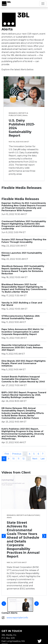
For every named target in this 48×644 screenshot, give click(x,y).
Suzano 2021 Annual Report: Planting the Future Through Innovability (24, 241)
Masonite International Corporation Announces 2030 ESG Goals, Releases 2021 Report (22, 348)
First (8, 454)
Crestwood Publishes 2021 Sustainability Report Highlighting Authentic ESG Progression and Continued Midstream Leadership (24, 225)
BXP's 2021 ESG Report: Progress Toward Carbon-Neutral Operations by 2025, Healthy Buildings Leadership (24, 395)
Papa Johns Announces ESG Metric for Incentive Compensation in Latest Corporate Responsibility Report (23, 332)
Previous (17, 454)
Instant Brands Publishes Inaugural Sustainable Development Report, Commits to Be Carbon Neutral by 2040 (23, 379)
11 (19, 458)
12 (24, 458)
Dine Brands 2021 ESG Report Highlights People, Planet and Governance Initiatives (24, 363)
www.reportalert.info (17, 618)
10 (14, 458)
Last (43, 458)
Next (36, 458)
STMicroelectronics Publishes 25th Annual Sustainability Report (21, 317)
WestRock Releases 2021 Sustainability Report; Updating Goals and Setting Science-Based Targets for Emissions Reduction (23, 270)
